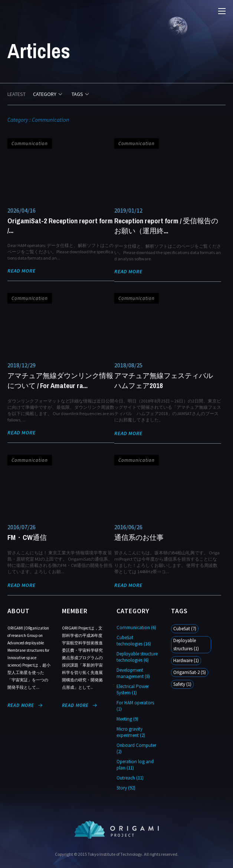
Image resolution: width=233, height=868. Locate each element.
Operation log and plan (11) (135, 765)
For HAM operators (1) (135, 706)
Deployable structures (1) (186, 645)
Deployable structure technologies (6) (137, 657)
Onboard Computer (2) (136, 748)
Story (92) (126, 788)
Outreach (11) (130, 778)
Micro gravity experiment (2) (131, 732)
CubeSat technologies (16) (134, 641)
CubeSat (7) (185, 629)
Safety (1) (182, 684)
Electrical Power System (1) (133, 690)
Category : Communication (38, 120)
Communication (30, 143)
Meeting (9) (127, 719)
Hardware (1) (186, 660)
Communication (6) (136, 627)
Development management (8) (133, 673)
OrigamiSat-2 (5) (190, 672)
